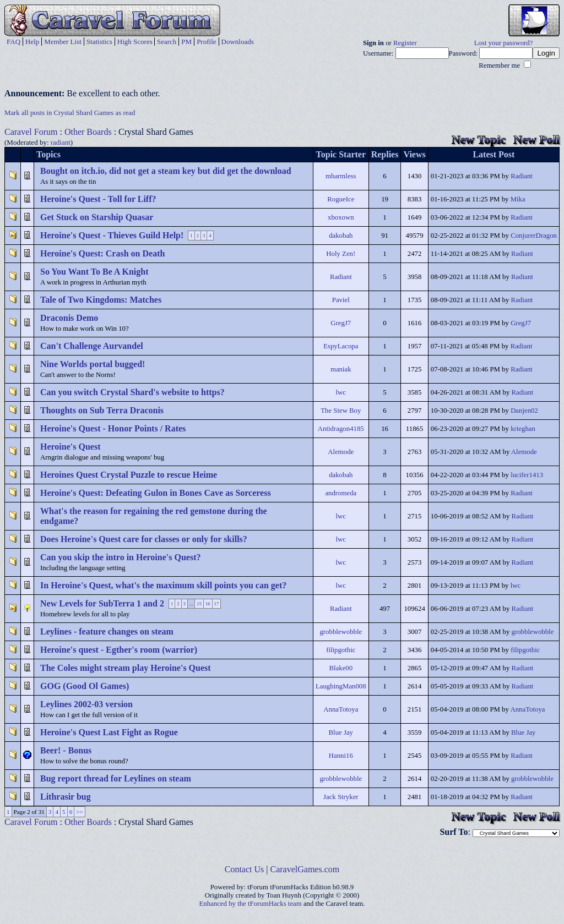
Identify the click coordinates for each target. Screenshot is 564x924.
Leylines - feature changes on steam (107, 632)
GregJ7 (341, 323)
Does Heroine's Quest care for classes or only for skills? (144, 539)
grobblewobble (341, 632)
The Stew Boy (341, 411)
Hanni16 (341, 756)
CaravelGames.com (305, 869)
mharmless (341, 176)
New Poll (536, 140)
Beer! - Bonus (66, 750)
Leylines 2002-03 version (86, 704)
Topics (48, 154)
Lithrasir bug (66, 797)
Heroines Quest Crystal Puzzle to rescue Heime (129, 475)
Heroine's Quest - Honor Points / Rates (113, 428)
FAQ (13, 42)
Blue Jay (341, 732)
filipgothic (341, 650)
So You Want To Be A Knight (94, 272)
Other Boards (88, 132)
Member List (63, 42)
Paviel (341, 300)
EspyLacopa (341, 346)
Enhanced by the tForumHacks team (251, 904)
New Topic (479, 140)
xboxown (341, 217)
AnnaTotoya (341, 709)
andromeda (341, 493)
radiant (61, 142)
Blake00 (341, 668)
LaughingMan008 (341, 686)
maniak (341, 369)
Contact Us (245, 869)
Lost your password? (504, 43)
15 (199, 604)
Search (167, 42)
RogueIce (341, 199)
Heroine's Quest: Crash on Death (102, 253)
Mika (518, 199)
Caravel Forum (31, 132)
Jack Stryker (341, 797)
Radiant (522, 176)
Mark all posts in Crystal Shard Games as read (70, 113)
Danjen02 (524, 411)
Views (414, 154)
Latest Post (493, 154)
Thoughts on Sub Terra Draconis (102, 410)
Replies (385, 154)
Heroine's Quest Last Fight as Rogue (109, 732)
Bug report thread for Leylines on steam (116, 778)
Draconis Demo (69, 318)
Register (405, 43)
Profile (206, 42)
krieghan (523, 429)
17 (217, 604)
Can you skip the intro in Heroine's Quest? (120, 557)
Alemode (341, 452)
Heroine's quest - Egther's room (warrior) (119, 650)
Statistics (99, 42)
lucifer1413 (527, 475)
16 (208, 604)
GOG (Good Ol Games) (85, 686)
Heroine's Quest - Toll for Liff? (98, 199)
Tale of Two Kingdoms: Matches (101, 300)
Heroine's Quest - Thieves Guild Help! (112, 235)
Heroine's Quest (70, 447)
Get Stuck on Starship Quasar (97, 217)
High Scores (135, 42)
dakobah (341, 236)
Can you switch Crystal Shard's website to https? (132, 392)
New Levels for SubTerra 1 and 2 (102, 603)
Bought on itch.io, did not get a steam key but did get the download (166, 171)
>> (80, 812)
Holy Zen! (341, 254)
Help (32, 42)
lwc (341, 392)
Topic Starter (341, 154)
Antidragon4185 (341, 429)
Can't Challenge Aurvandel (92, 346)
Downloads (238, 42)
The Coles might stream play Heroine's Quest (126, 668)
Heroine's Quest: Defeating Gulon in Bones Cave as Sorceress (156, 493)
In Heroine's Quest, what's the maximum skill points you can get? (163, 585)
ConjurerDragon (534, 236)
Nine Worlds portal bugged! (93, 364)
